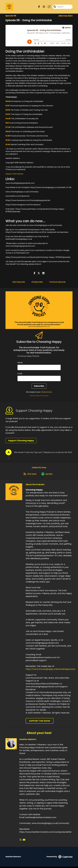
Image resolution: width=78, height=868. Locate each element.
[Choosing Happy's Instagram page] (43, 7)
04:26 (8, 119)
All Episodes (37, 282)
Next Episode (19, 282)
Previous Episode (57, 282)
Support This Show (40, 722)
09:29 (8, 132)
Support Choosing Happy (21, 441)
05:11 (7, 123)
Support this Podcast (14, 174)
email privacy (46, 392)
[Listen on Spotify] (47, 475)
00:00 (8, 102)
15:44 (8, 145)
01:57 (8, 106)
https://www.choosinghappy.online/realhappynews (50, 670)
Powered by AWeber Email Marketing (39, 396)
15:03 (8, 141)
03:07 (8, 115)
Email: (20, 374)
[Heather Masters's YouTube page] (23, 841)
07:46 (8, 128)
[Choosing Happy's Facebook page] (39, 7)
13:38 (8, 136)
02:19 (8, 110)
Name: (20, 363)
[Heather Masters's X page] (20, 841)
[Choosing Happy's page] (48, 7)
